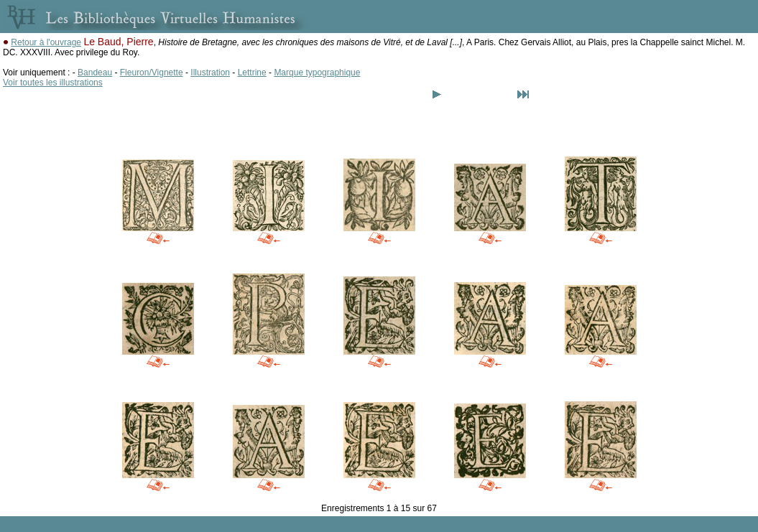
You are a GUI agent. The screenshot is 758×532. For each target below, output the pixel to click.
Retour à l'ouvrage (46, 42)
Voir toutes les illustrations (53, 83)
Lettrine (252, 73)
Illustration (210, 73)
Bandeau (95, 73)
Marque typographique (317, 73)
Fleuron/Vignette (152, 73)
